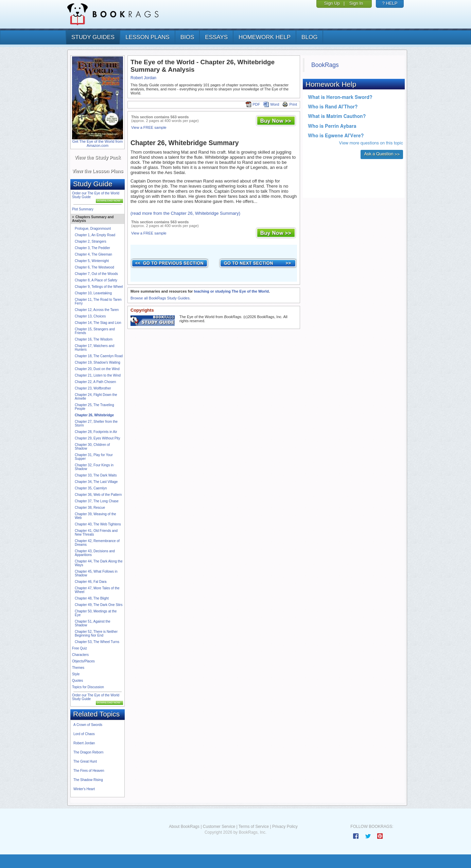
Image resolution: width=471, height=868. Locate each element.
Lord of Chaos (84, 734)
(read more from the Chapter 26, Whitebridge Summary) (185, 213)
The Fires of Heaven (89, 771)
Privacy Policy (285, 827)
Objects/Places (83, 661)
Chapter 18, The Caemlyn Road (99, 356)
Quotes (77, 681)
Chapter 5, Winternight (92, 261)
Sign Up (332, 3)
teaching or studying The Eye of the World (231, 291)
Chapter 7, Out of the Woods (96, 274)
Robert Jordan (84, 743)
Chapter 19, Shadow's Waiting (98, 362)
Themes (78, 668)
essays (216, 37)
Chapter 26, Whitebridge (94, 415)
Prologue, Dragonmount (93, 229)
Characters (80, 655)
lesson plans (147, 37)
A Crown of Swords (88, 725)
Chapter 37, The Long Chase (97, 501)
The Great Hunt (85, 761)
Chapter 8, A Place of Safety (96, 280)
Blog (309, 37)
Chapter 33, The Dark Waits (96, 475)
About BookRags (184, 827)
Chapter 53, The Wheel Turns (97, 642)
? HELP (390, 3)
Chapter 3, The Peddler (92, 248)
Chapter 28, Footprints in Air (96, 432)
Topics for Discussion (88, 687)
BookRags (325, 65)
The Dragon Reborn (88, 752)
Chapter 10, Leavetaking (93, 293)
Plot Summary (83, 209)
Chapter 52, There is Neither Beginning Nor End (96, 633)
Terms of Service (254, 827)
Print (290, 104)
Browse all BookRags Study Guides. (161, 298)
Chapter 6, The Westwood (94, 267)
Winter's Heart (84, 789)
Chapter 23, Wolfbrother (93, 388)
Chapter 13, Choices (90, 316)
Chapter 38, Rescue (90, 508)
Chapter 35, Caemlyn (91, 488)
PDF (253, 104)
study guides (93, 37)
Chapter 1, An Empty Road (95, 235)
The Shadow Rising (88, 780)
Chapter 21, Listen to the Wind (98, 375)
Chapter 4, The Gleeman (93, 254)
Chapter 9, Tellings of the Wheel (99, 287)
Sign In (356, 3)
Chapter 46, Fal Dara (91, 582)
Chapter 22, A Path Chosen (95, 382)
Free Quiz (80, 648)
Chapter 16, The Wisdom (94, 339)
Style (76, 674)
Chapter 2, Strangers (91, 241)
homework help (265, 37)
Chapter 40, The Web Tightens (98, 524)
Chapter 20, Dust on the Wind (97, 369)
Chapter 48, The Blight (92, 598)
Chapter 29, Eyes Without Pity (97, 438)
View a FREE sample (149, 127)
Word (271, 104)
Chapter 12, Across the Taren (97, 310)
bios (187, 37)
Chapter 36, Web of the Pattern (98, 495)
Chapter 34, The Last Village (96, 482)
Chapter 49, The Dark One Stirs (99, 605)
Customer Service (219, 827)
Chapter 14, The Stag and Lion (98, 323)
